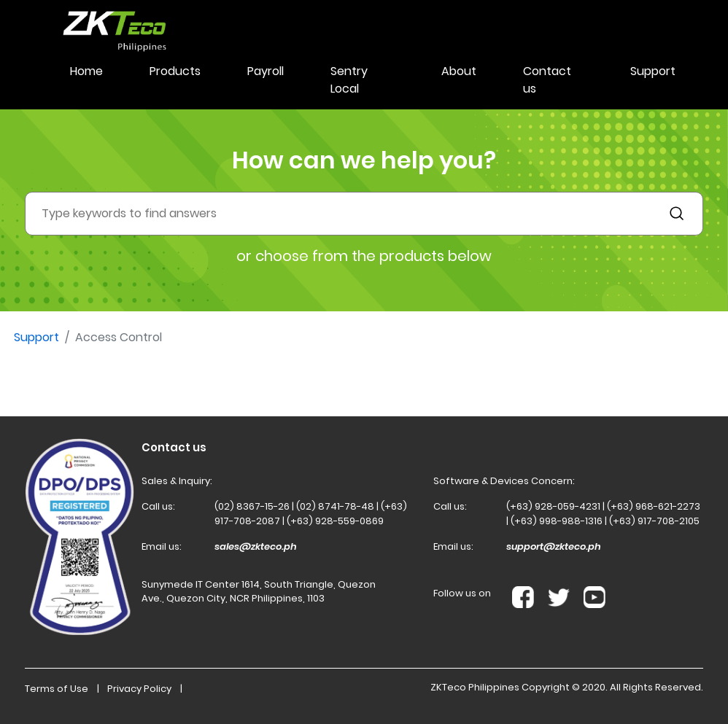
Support (653, 71)
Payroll (266, 71)
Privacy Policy (139, 689)
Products (175, 71)
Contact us (547, 80)
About (459, 71)
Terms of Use (57, 689)
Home (86, 71)
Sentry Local (349, 80)
